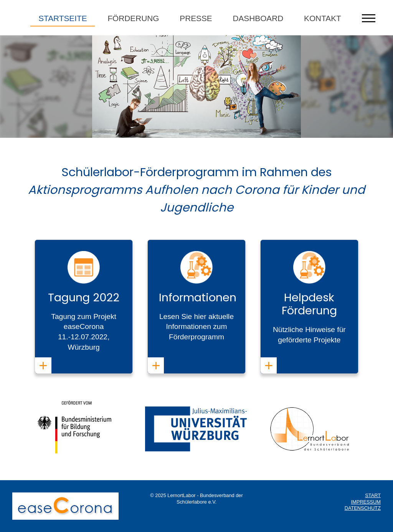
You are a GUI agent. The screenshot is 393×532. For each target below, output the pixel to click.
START (373, 495)
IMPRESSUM (366, 502)
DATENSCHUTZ (363, 508)
